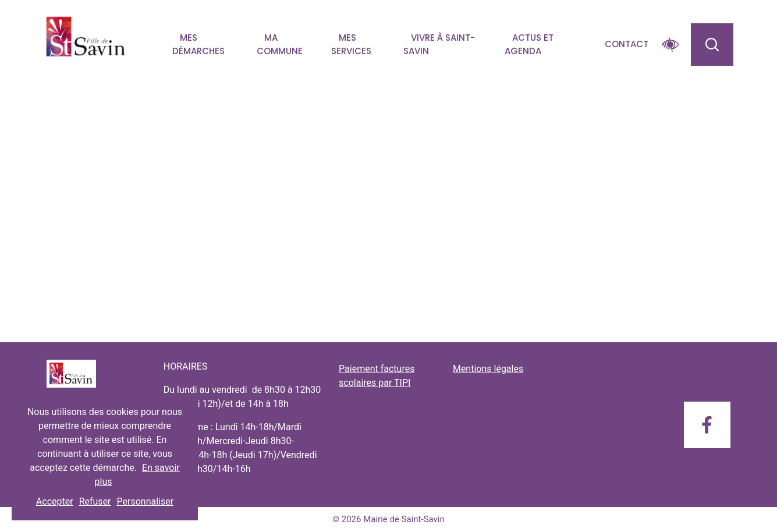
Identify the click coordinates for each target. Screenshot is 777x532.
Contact (627, 44)
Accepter (55, 501)
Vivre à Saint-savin (439, 44)
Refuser (95, 501)
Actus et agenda (529, 44)
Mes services (351, 44)
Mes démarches (198, 44)
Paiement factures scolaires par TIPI (377, 376)
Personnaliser (146, 501)
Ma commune (280, 44)
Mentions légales (488, 369)
